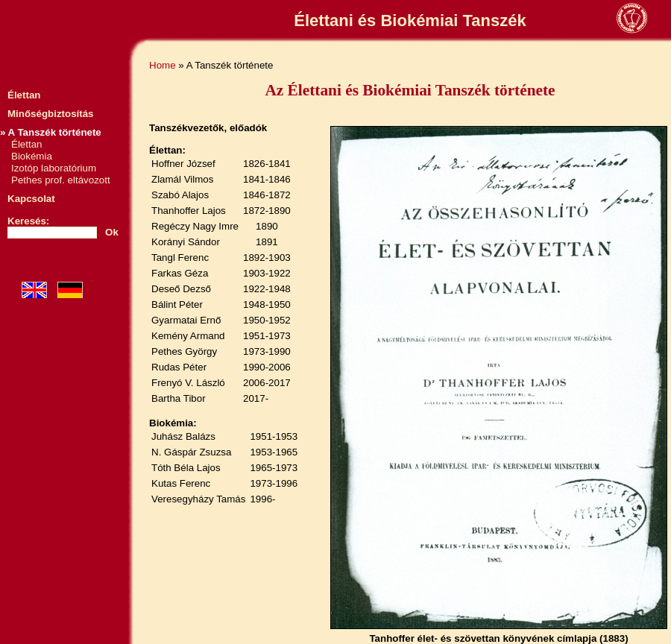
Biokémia (32, 156)
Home (163, 65)
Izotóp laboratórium (54, 168)
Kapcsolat (31, 199)
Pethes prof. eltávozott (61, 180)
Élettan (24, 95)
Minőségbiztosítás (51, 114)
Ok (112, 232)
